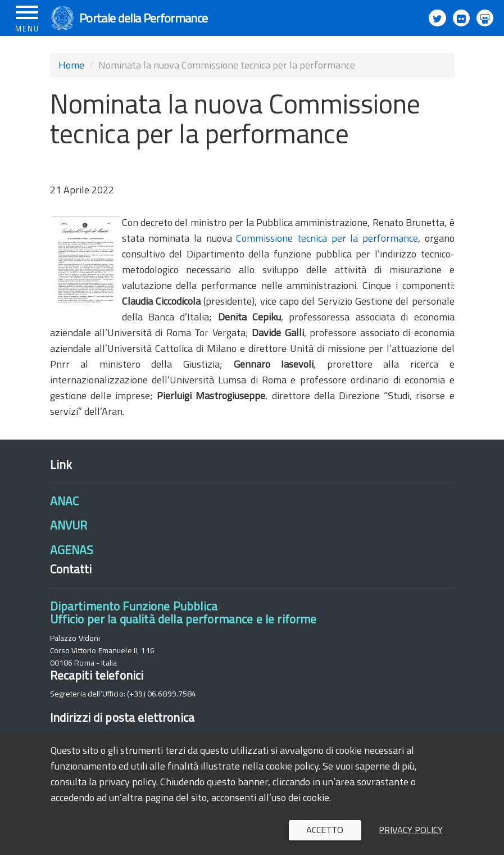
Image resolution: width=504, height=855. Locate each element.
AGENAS (72, 550)
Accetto (325, 830)
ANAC (65, 501)
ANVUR (69, 525)
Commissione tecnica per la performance (327, 238)
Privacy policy (411, 830)
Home (71, 65)
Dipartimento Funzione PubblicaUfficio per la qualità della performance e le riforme (183, 612)
